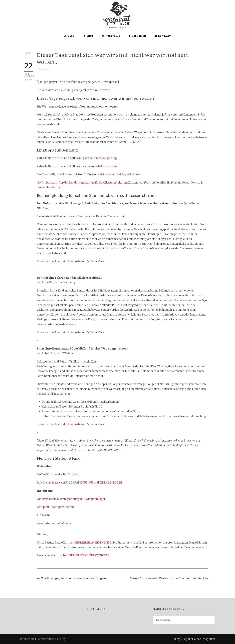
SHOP (88, 36)
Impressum (27, 639)
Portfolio (111, 36)
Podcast (46, 70)
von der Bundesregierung (101, 158)
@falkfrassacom (47, 499)
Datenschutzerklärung (51, 639)
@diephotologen (95, 499)
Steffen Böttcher (47, 474)
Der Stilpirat (71, 474)
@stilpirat (43, 507)
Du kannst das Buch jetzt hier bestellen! (62, 261)
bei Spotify (104, 174)
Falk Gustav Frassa (48, 483)
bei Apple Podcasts (129, 174)
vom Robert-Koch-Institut (101, 166)
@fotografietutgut (71, 499)
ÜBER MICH (137, 36)
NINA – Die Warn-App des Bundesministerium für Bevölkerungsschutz (81, 183)
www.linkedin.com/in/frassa (54, 523)
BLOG (70, 36)
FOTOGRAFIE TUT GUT (79, 483)
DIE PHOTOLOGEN (111, 483)
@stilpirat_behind (63, 507)
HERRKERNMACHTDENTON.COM (95, 543)
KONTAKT (163, 36)
